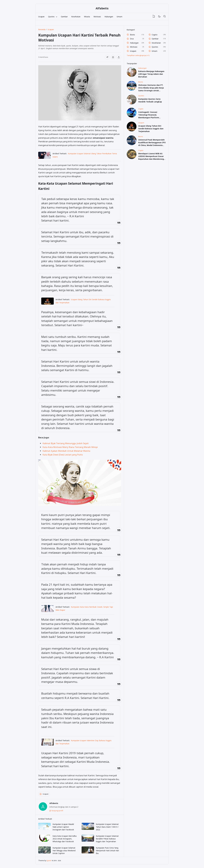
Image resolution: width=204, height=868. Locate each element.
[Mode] (159, 17)
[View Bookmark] (154, 17)
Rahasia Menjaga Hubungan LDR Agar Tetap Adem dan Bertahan (151, 74)
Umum (119, 17)
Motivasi (97, 17)
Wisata (87, 17)
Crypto (155, 35)
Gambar (64, 17)
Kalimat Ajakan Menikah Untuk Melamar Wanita (66, 451)
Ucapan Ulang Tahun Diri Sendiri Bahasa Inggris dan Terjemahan (151, 129)
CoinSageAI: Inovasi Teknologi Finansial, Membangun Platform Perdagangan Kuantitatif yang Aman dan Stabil (150, 118)
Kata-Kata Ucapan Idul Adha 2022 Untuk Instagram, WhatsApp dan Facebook (65, 839)
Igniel (49, 861)
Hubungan (109, 17)
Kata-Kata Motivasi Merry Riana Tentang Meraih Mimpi (70, 447)
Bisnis (132, 35)
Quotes (155, 47)
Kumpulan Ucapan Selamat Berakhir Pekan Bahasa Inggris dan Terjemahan (107, 839)
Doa (132, 39)
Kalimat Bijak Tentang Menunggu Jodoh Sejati (66, 443)
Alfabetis (102, 8)
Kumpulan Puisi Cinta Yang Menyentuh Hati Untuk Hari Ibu (107, 851)
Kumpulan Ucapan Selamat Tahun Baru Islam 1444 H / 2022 (107, 827)
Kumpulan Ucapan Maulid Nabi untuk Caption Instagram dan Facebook (63, 827)
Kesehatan (76, 17)
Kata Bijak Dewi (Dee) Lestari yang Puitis (63, 455)
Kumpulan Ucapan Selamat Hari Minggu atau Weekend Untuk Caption (64, 851)
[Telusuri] (164, 17)
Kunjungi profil (57, 811)
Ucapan (41, 17)
